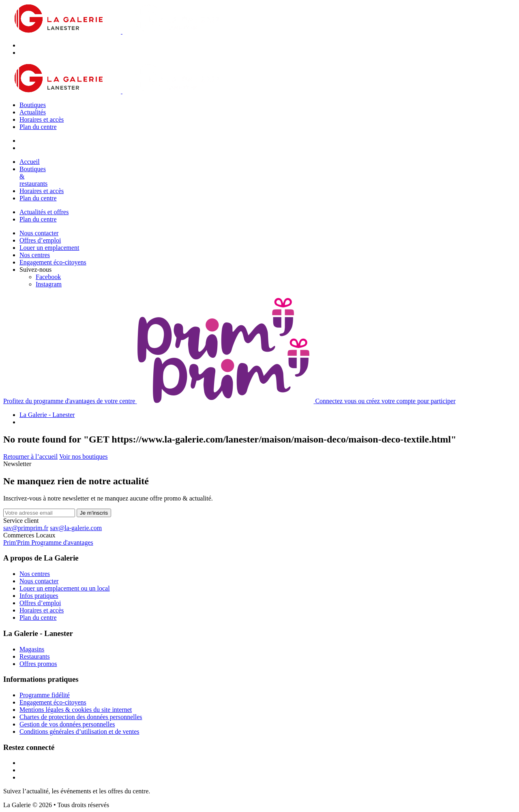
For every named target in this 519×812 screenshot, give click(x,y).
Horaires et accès (42, 119)
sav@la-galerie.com (76, 528)
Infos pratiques (39, 596)
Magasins (32, 649)
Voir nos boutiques (84, 456)
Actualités (33, 112)
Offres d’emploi (40, 240)
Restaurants (35, 656)
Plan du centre (38, 127)
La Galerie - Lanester (47, 415)
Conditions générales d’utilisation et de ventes (79, 731)
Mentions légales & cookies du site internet (76, 710)
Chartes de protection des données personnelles (81, 717)
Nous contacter (39, 233)
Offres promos (38, 664)
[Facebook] (48, 277)
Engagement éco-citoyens (53, 262)
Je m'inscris (94, 513)
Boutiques (33, 105)
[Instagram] (49, 284)
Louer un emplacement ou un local (65, 588)
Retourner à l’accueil (30, 456)
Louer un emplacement (49, 248)
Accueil (30, 162)
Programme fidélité (45, 695)
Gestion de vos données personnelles (67, 724)
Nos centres (35, 255)
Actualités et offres (44, 212)
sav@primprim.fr (26, 528)
